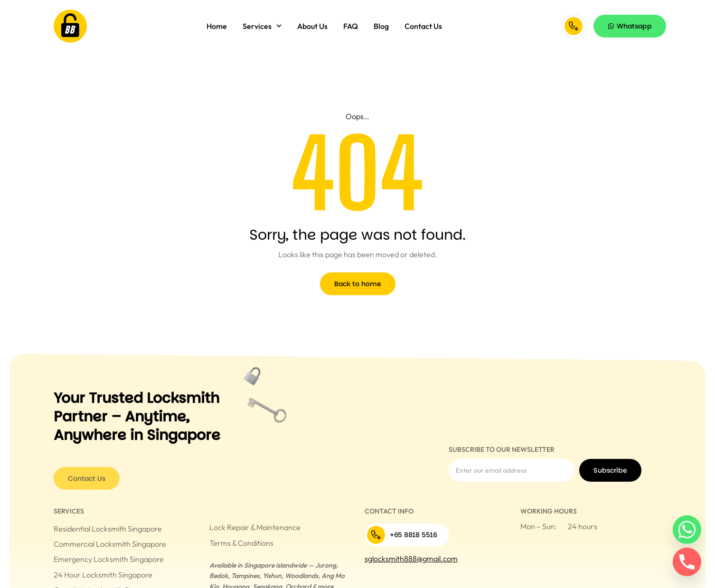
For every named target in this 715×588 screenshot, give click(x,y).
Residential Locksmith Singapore (108, 529)
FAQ (351, 26)
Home (217, 26)
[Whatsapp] (687, 530)
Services (262, 26)
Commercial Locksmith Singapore (110, 544)
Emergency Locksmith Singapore (109, 559)
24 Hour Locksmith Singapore (103, 575)
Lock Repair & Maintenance (255, 527)
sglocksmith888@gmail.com (411, 559)
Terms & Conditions (241, 543)
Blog (381, 26)
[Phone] (687, 562)
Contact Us (423, 26)
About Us (312, 26)
